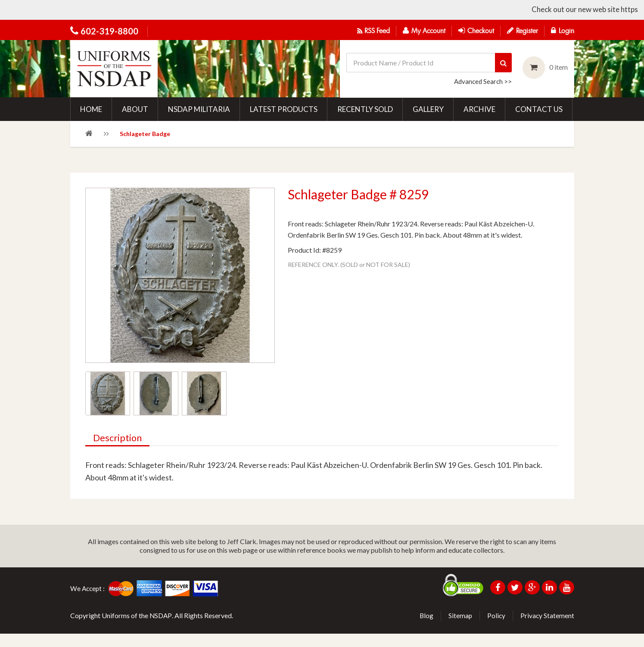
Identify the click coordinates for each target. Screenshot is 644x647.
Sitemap (459, 629)
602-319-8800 (109, 31)
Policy (496, 629)
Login (563, 31)
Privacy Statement (547, 629)
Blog (425, 629)
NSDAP (161, 629)
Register (523, 31)
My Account (424, 31)
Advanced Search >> (483, 80)
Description (119, 452)
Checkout (476, 31)
